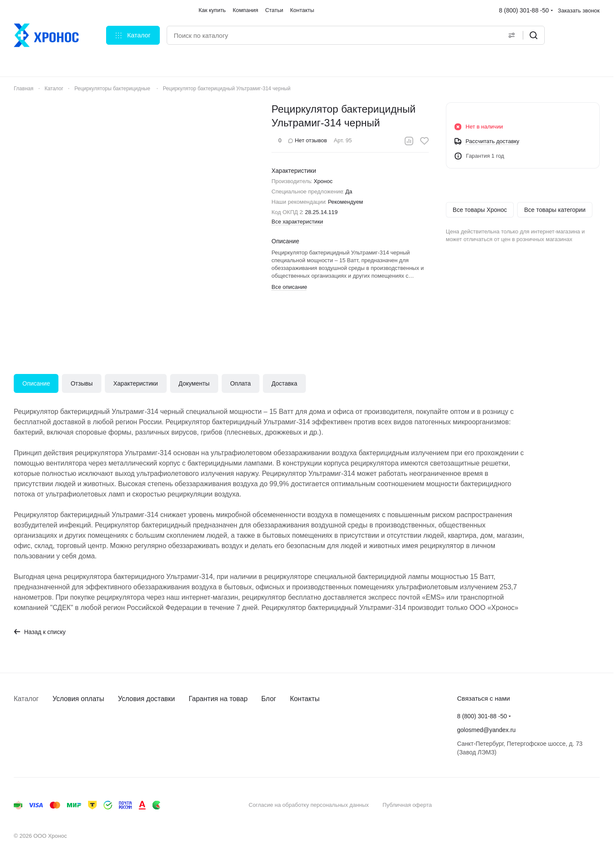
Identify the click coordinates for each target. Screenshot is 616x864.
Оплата (241, 383)
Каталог (26, 699)
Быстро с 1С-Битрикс (554, 805)
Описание (36, 383)
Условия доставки (147, 699)
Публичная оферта (407, 805)
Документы (194, 383)
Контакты (305, 699)
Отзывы (81, 383)
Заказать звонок (579, 11)
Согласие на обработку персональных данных (309, 805)
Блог (269, 699)
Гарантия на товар (218, 699)
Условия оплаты (78, 699)
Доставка (284, 383)
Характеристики (136, 383)
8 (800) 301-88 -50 (524, 10)
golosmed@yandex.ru (486, 730)
